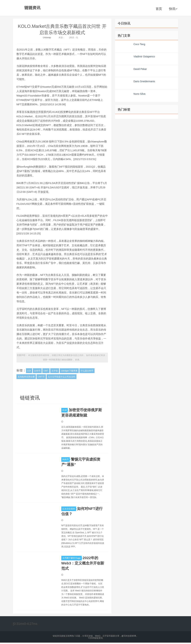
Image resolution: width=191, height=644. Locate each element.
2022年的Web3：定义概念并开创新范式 (83, 563)
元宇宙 (55, 371)
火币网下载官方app (72, 558)
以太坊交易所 (69, 509)
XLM (65, 410)
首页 (159, 9)
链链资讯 (32, 8)
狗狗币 (66, 459)
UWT (46, 371)
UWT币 (41, 377)
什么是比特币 (87, 371)
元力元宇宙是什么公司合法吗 (61, 377)
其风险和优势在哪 (26, 377)
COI (29, 371)
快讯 (173, 9)
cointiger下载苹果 (69, 371)
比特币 (37, 371)
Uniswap (47, 37)
